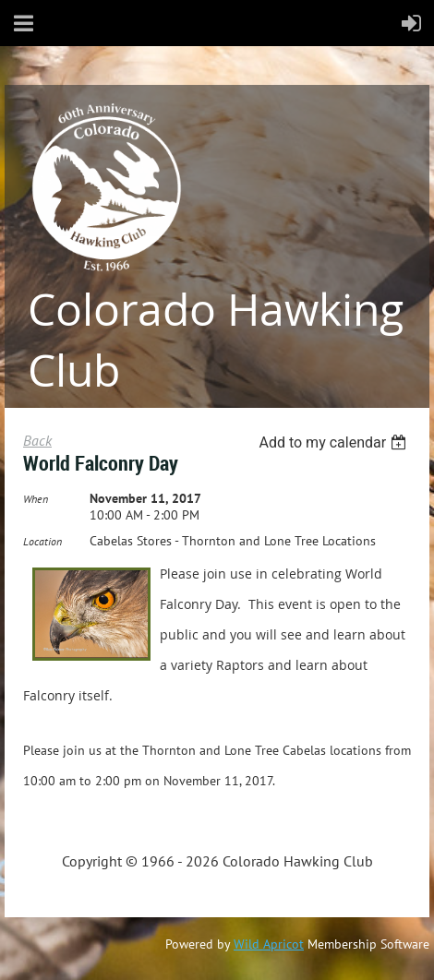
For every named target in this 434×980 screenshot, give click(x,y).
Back (37, 440)
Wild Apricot (269, 944)
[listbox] (335, 442)
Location (42, 541)
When (36, 499)
